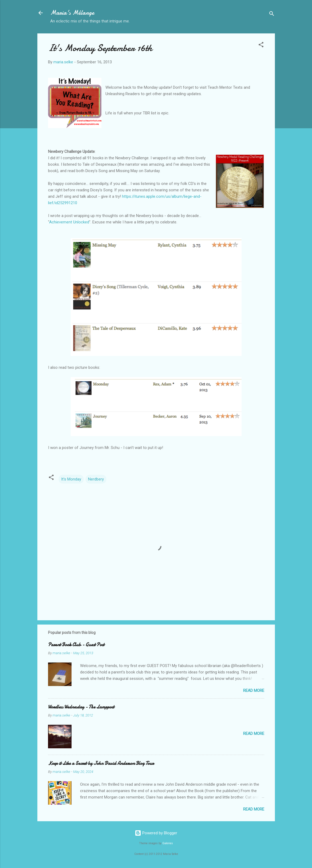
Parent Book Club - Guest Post (76, 645)
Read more (254, 691)
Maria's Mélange (72, 13)
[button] (261, 46)
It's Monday (71, 479)
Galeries (168, 843)
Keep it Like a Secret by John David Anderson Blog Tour (101, 763)
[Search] (272, 15)
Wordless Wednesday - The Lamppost (81, 707)
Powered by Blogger (156, 833)
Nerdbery (96, 479)
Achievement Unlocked (69, 222)
